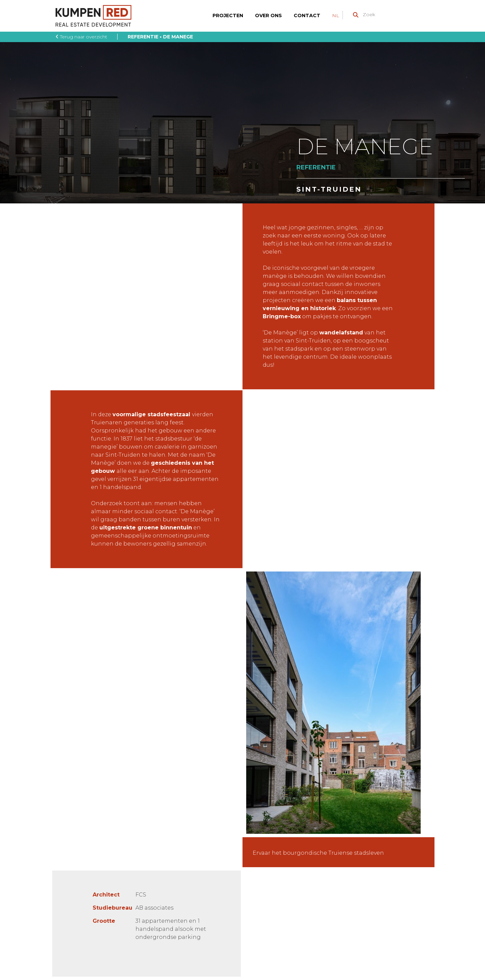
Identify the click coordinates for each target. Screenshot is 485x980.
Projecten (228, 15)
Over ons (268, 15)
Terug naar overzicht (81, 37)
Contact (307, 15)
